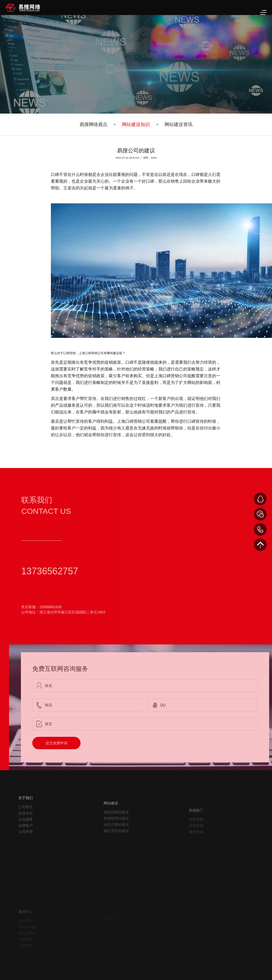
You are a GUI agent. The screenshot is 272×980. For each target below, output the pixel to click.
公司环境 (26, 843)
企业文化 (26, 824)
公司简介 (26, 818)
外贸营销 (196, 840)
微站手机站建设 (116, 845)
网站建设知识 (136, 124)
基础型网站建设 (116, 827)
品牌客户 (26, 837)
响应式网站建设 (116, 839)
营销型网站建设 (116, 833)
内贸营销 (196, 834)
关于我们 (26, 809)
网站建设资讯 (178, 124)
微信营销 (196, 846)
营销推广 (196, 825)
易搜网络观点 (94, 124)
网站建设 (111, 818)
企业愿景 (26, 830)
